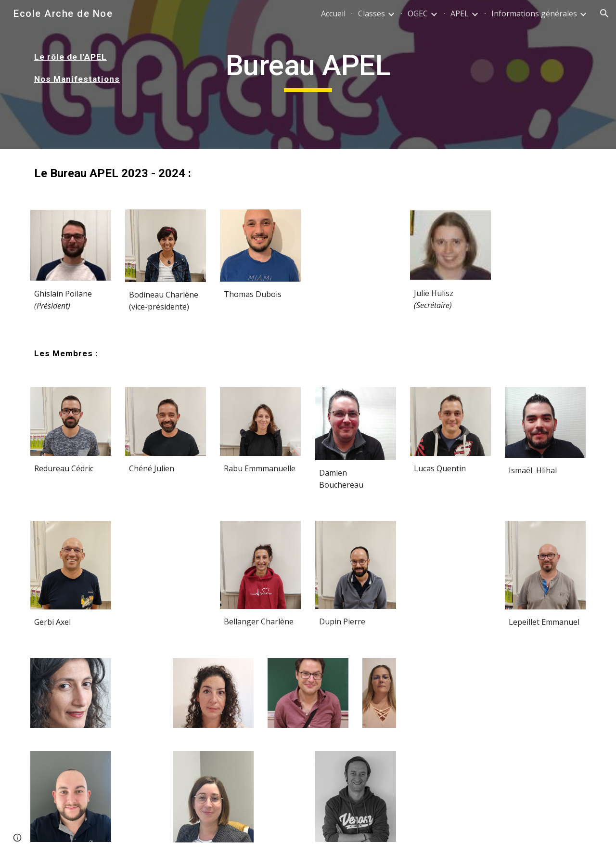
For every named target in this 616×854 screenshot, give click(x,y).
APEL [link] (460, 13)
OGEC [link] (418, 13)
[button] (604, 13)
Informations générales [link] (534, 13)
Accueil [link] (333, 13)
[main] (94, 68)
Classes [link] (372, 13)
